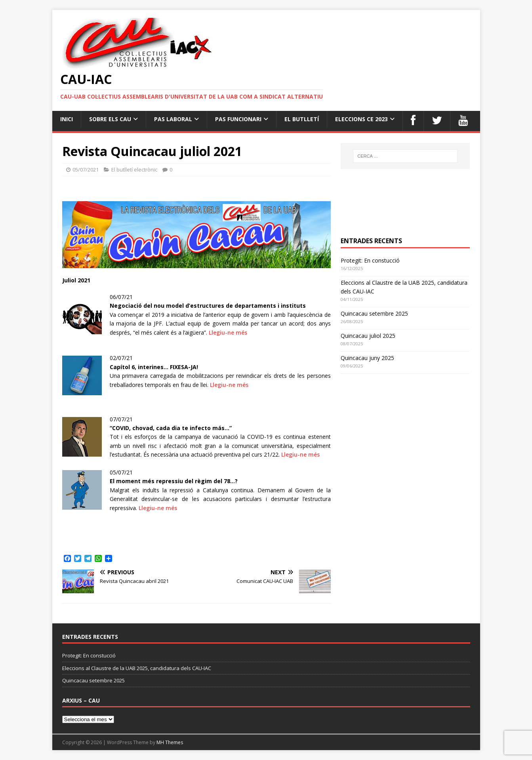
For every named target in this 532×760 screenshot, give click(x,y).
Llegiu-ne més (228, 332)
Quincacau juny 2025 (367, 358)
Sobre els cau (110, 119)
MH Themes (170, 742)
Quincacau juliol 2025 (368, 336)
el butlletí (302, 119)
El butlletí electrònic (134, 170)
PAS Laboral (173, 119)
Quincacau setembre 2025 (374, 313)
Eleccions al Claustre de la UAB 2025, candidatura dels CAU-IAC (137, 668)
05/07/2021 (86, 170)
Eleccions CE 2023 (361, 119)
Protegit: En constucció (370, 260)
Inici (67, 119)
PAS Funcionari (238, 119)
